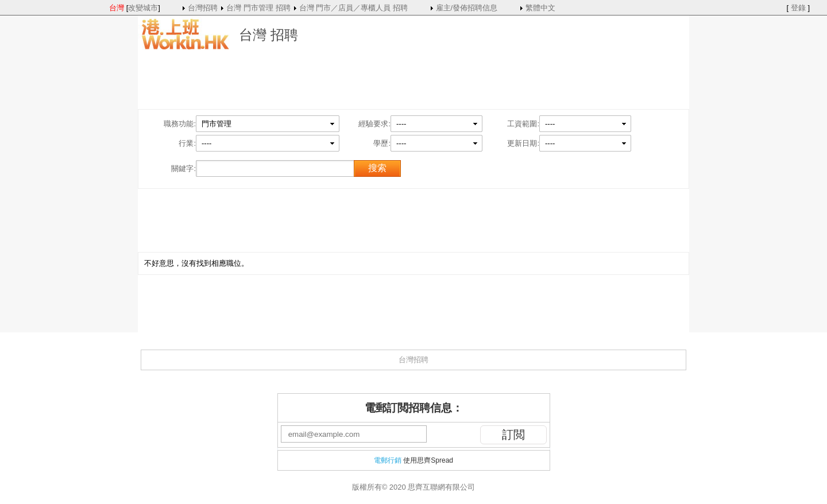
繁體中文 (540, 8)
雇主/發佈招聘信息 (467, 8)
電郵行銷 (388, 460)
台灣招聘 (203, 8)
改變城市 (143, 8)
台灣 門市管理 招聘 (258, 8)
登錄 (798, 8)
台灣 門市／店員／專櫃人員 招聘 (353, 8)
